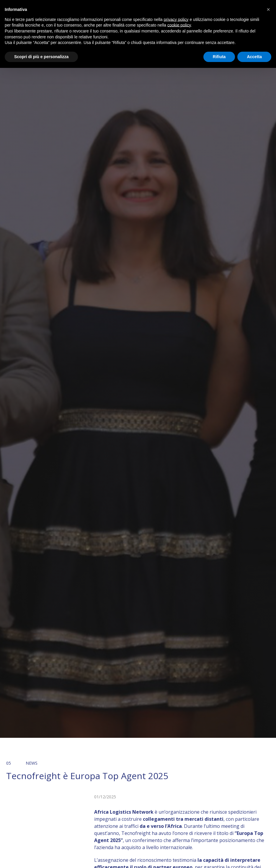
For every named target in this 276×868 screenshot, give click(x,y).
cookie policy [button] (179, 25)
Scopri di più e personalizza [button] (41, 57)
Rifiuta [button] (219, 57)
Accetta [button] (254, 57)
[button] (268, 9)
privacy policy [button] (176, 19)
